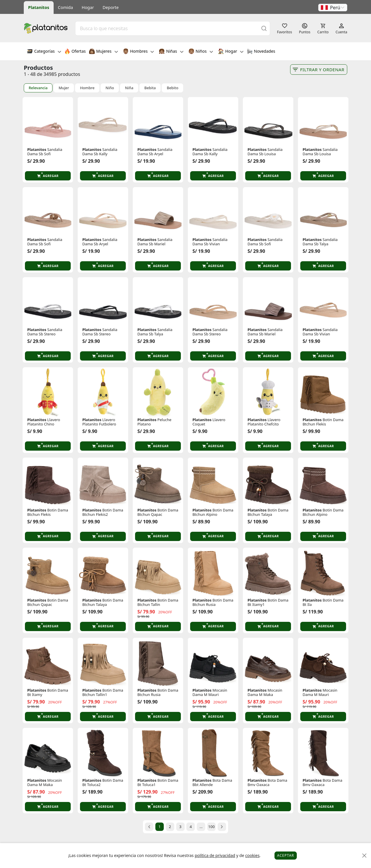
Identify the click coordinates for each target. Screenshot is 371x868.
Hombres (139, 52)
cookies (252, 855)
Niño (110, 88)
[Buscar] (264, 28)
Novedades (261, 52)
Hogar (88, 7)
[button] (333, 8)
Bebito (172, 88)
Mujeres (103, 52)
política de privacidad (215, 855)
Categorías (44, 52)
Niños (201, 52)
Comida (66, 7)
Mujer (64, 88)
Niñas (171, 52)
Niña (129, 88)
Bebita (150, 88)
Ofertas (75, 52)
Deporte (111, 7)
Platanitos (39, 7)
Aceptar (286, 855)
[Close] (364, 856)
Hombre (87, 88)
